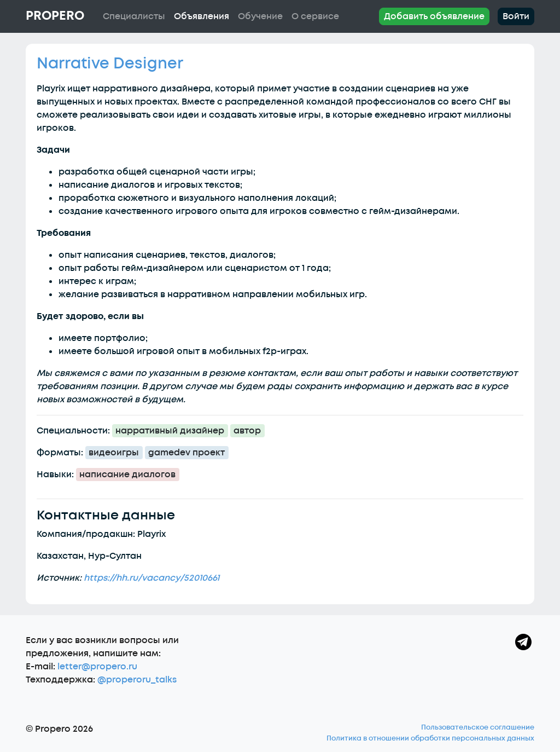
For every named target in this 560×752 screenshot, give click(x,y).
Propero (55, 16)
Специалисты (134, 16)
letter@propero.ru (97, 667)
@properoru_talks (137, 680)
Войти (516, 16)
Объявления (202, 16)
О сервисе (315, 16)
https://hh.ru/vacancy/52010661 (151, 578)
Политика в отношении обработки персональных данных (430, 738)
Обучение (260, 16)
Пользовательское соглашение (478, 727)
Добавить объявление (434, 16)
